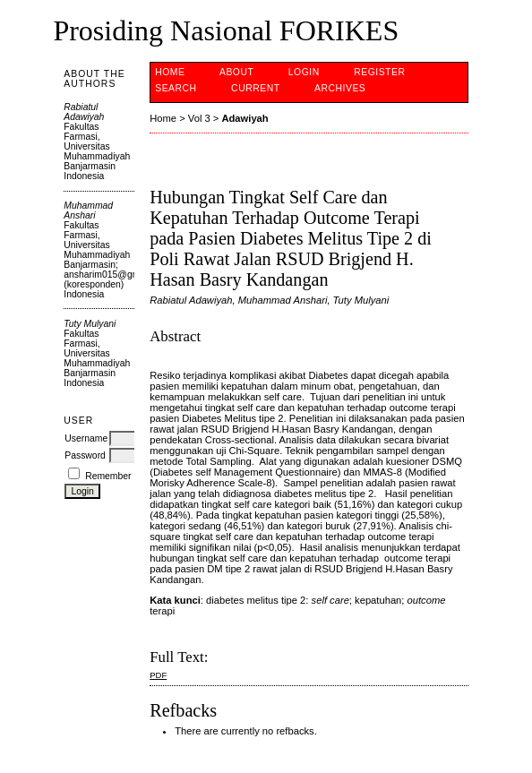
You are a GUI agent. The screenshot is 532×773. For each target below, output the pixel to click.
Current (255, 88)
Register (379, 72)
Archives (340, 88)
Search (176, 88)
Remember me (116, 476)
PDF (158, 675)
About (236, 72)
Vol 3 (199, 118)
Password (85, 455)
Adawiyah (245, 118)
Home (170, 72)
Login (304, 72)
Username (86, 438)
